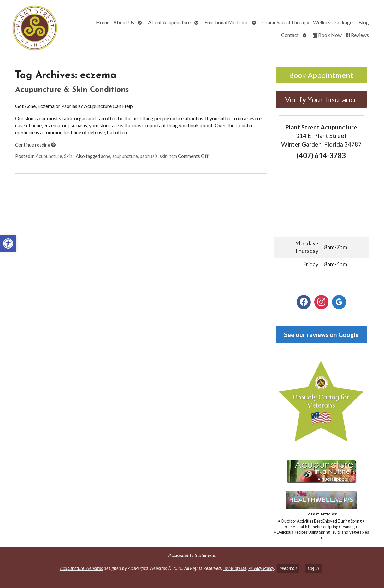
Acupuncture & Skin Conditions (72, 90)
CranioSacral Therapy (286, 22)
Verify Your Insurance (321, 99)
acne (106, 156)
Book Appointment (321, 75)
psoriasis (149, 156)
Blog (364, 22)
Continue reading (35, 145)
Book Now (327, 35)
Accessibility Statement (192, 555)
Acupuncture (49, 156)
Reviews (357, 35)
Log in (313, 568)
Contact (290, 35)
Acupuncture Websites (81, 568)
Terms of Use (235, 568)
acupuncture (125, 156)
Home (103, 22)
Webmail (288, 568)
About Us (124, 22)
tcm (173, 156)
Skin (68, 156)
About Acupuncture (169, 22)
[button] (8, 243)
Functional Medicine (226, 22)
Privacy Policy (261, 568)
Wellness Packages (334, 22)
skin (164, 156)
